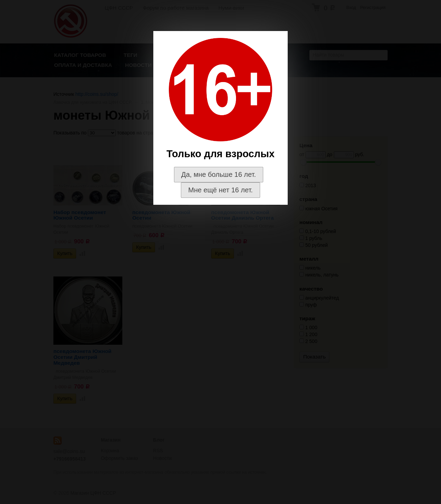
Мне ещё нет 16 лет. (220, 190)
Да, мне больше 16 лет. (219, 174)
